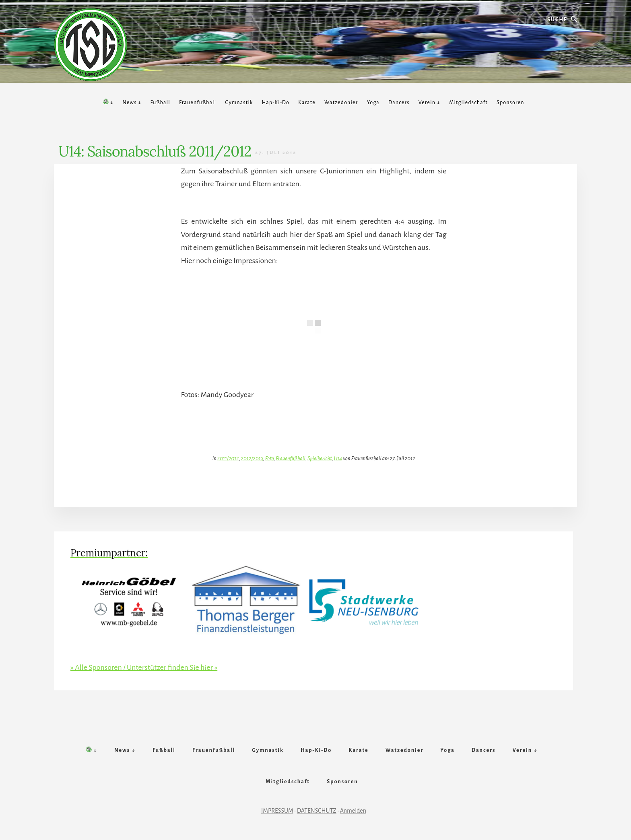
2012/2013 (252, 458)
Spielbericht (320, 458)
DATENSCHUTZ (317, 811)
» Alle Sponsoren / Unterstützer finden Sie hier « (144, 667)
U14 (338, 458)
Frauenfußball (291, 458)
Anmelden (353, 811)
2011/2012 (228, 458)
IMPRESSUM (277, 811)
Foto (269, 458)
